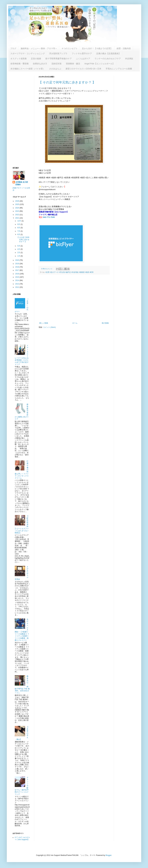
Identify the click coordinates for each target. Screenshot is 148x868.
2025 (17, 204)
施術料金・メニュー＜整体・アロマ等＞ (39, 48)
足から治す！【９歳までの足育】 (97, 48)
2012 (17, 287)
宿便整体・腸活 (73, 64)
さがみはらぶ (55, 69)
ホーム (75, 323)
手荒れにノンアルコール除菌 (119, 69)
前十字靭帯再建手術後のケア (59, 59)
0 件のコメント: (47, 269)
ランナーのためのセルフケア (108, 59)
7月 (19, 231)
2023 (17, 211)
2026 (17, 201)
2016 (17, 274)
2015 (17, 277)
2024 (17, 208)
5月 (19, 246)
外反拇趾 (129, 59)
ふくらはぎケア (83, 59)
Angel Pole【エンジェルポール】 (99, 64)
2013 (17, 284)
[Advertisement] (74, 298)
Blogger (108, 855)
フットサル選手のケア (82, 53)
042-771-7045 (49, 217)
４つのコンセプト (70, 48)
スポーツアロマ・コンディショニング (28, 53)
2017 (17, 270)
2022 (17, 215)
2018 (17, 267)
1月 (19, 256)
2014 (17, 280)
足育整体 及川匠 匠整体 (23, 183)
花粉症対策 (57, 64)
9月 (19, 224)
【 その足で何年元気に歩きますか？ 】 (67, 82)
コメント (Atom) (49, 327)
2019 (17, 264)
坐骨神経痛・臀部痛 (20, 64)
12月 (19, 221)
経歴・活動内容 (124, 48)
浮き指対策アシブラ (58, 53)
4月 (19, 249)
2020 (17, 260)
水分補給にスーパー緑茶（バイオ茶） (28, 69)
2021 (17, 218)
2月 (19, 253)
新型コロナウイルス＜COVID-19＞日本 (83, 69)
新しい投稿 (44, 323)
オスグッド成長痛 (18, 59)
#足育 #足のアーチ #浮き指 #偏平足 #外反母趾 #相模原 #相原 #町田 (69, 272)
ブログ (13, 48)
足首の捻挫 (36, 59)
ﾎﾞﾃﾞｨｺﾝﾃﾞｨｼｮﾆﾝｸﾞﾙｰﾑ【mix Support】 (22, 839)
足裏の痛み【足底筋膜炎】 (108, 53)
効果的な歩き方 (40, 64)
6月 (19, 234)
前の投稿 (105, 323)
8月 (19, 228)
